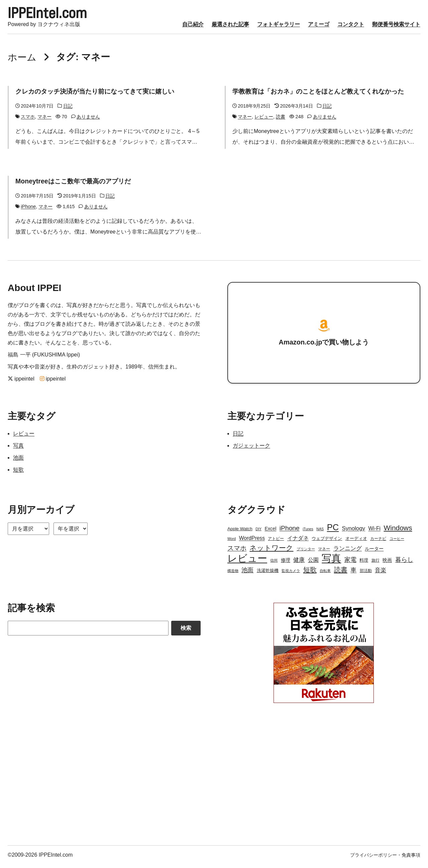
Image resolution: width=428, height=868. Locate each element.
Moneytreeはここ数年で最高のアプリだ (76, 185)
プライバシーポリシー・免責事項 (385, 859)
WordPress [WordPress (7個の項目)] (252, 542)
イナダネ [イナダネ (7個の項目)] (298, 542)
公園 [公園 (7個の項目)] (313, 563)
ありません (88, 120)
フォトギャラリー (279, 28)
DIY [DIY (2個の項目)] (258, 533)
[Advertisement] (104, 781)
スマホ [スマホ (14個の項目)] (237, 552)
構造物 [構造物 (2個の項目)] (233, 574)
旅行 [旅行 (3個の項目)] (376, 564)
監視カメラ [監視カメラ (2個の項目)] (291, 574)
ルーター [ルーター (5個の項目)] (374, 552)
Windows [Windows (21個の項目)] (398, 531)
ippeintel (21, 382)
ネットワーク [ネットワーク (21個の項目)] (271, 551)
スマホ (28, 120)
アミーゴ (319, 28)
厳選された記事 (230, 28)
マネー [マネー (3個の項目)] (324, 553)
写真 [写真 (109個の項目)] (331, 562)
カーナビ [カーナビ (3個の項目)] (378, 542)
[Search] (88, 632)
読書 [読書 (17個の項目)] (341, 573)
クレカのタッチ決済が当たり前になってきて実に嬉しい (99, 95)
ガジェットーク (251, 449)
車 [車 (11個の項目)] (353, 574)
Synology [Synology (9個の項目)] (354, 532)
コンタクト (351, 28)
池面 (18, 461)
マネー (44, 120)
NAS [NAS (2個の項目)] (320, 533)
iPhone (28, 210)
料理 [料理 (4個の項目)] (364, 564)
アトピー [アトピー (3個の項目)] (276, 542)
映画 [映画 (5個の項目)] (387, 564)
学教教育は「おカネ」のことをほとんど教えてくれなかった (323, 95)
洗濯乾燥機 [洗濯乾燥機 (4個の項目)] (268, 574)
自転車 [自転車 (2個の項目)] (325, 574)
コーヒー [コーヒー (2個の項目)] (397, 542)
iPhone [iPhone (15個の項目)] (290, 532)
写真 (18, 449)
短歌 (18, 473)
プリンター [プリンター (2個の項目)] (306, 553)
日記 (68, 110)
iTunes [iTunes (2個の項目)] (308, 533)
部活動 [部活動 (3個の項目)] (366, 574)
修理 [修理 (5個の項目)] (286, 564)
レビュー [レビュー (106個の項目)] (247, 562)
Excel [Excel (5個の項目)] (270, 532)
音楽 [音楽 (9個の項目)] (381, 574)
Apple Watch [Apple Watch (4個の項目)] (240, 532)
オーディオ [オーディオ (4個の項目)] (356, 542)
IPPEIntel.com (57, 15)
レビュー (264, 120)
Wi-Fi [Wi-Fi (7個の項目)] (374, 532)
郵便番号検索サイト (396, 28)
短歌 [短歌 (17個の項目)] (310, 573)
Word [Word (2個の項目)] (232, 542)
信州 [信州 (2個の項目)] (274, 564)
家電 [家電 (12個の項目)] (350, 563)
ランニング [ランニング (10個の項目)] (348, 552)
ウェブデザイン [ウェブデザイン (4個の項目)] (327, 542)
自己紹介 (193, 28)
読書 (281, 120)
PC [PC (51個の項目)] (333, 531)
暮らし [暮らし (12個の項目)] (404, 563)
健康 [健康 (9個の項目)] (299, 563)
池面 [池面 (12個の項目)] (247, 574)
